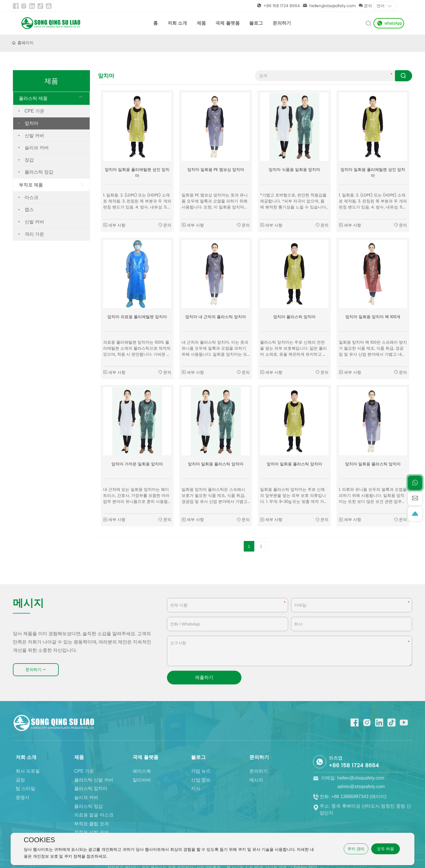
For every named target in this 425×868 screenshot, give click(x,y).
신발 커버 (34, 135)
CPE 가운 (35, 111)
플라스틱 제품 (33, 98)
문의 (365, 6)
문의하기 (282, 23)
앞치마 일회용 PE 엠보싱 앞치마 (216, 170)
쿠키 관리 (356, 849)
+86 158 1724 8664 (278, 6)
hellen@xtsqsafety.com (329, 6)
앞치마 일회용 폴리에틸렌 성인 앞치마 (137, 173)
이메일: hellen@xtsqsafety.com (349, 793)
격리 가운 (34, 234)
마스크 (32, 198)
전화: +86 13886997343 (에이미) (350, 803)
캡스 (29, 210)
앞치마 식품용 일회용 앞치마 (294, 170)
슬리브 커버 (37, 148)
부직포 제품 (31, 185)
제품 (201, 23)
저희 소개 (177, 23)
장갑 (29, 160)
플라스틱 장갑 (39, 172)
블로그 (256, 23)
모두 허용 (385, 849)
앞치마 (32, 123)
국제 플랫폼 (227, 23)
